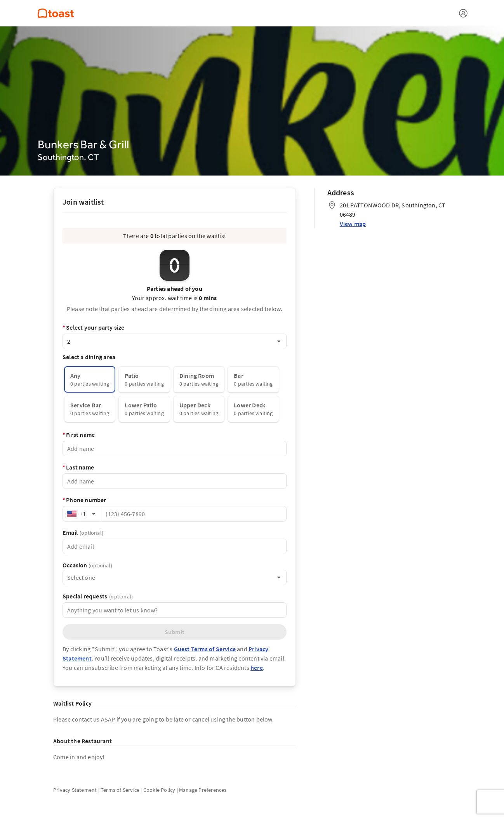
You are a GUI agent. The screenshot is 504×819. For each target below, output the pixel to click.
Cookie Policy (159, 790)
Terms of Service (120, 790)
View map (353, 224)
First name (79, 435)
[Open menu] (463, 13)
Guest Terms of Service (205, 649)
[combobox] (175, 341)
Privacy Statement (75, 790)
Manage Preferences (203, 790)
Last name (78, 467)
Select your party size (94, 327)
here (257, 668)
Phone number (84, 500)
